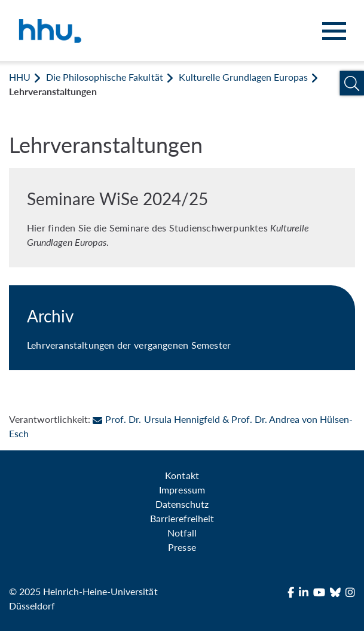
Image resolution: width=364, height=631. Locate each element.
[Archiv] (182, 328)
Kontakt (182, 475)
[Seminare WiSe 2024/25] (182, 218)
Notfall (182, 533)
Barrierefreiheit (182, 518)
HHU (20, 77)
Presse (182, 547)
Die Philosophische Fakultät (104, 77)
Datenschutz (182, 504)
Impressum (182, 490)
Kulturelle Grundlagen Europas (243, 77)
